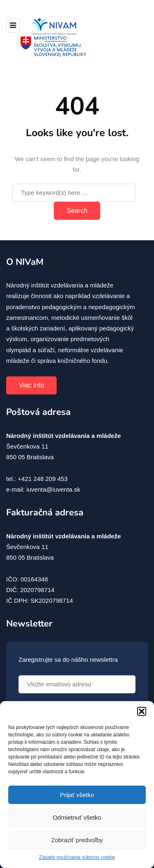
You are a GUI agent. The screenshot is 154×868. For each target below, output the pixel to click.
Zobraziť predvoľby (77, 840)
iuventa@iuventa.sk (53, 489)
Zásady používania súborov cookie (77, 857)
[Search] (74, 193)
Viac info (31, 385)
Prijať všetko (77, 795)
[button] (142, 711)
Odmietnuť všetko (77, 817)
